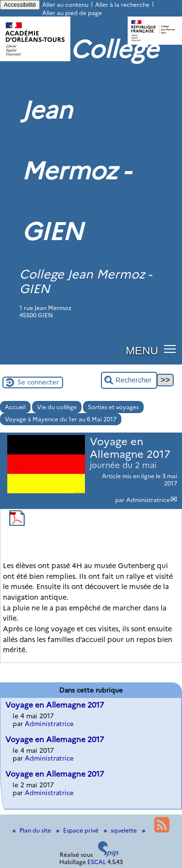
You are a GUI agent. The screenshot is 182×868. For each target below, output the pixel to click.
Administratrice (148, 500)
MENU (142, 350)
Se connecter (38, 382)
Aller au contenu (65, 5)
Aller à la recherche (122, 5)
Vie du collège (57, 407)
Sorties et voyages (113, 407)
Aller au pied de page (72, 13)
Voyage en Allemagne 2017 (55, 705)
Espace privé (78, 830)
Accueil (15, 407)
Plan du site (33, 830)
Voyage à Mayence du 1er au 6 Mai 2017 (61, 419)
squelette (121, 830)
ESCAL (97, 862)
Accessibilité (20, 5)
